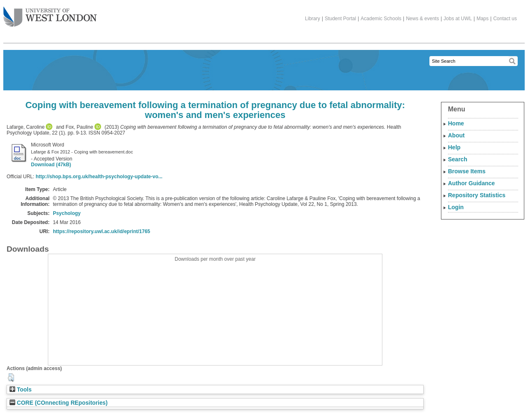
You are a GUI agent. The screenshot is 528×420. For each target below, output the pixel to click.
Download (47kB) (51, 165)
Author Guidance (471, 183)
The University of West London (50, 14)
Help (454, 147)
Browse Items (467, 171)
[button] (11, 378)
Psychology (67, 213)
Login (456, 207)
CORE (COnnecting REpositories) (59, 403)
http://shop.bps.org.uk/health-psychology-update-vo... (99, 177)
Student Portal (340, 19)
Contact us (505, 19)
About (456, 135)
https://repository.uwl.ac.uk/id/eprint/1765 (101, 231)
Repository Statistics (477, 195)
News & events (422, 19)
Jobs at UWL (458, 19)
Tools (21, 390)
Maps (482, 19)
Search (458, 159)
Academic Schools (381, 19)
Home (456, 123)
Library (312, 19)
